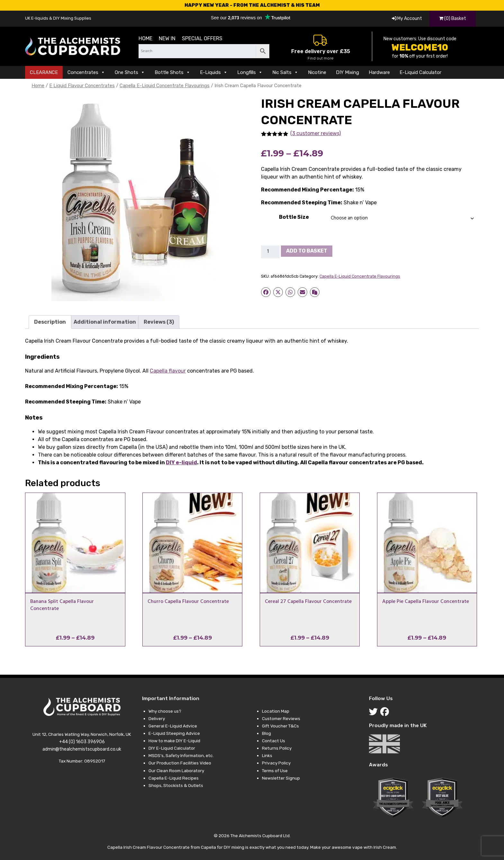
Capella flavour (168, 371)
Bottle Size (294, 217)
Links (267, 755)
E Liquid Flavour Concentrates (82, 86)
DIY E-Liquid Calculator (172, 748)
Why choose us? (165, 711)
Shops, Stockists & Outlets (176, 785)
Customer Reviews (281, 718)
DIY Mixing (347, 72)
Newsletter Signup (281, 778)
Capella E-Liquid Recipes (174, 778)
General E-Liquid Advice (173, 726)
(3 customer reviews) (315, 133)
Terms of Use (275, 771)
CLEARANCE (44, 72)
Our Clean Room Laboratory (176, 771)
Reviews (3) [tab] (159, 322)
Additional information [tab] (105, 322)
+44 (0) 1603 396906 (82, 742)
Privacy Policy (276, 763)
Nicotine (317, 72)
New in (167, 38)
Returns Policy (277, 748)
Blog (266, 733)
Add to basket (307, 251)
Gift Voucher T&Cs (280, 726)
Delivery (157, 718)
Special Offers (202, 38)
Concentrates (86, 72)
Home (145, 38)
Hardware (379, 72)
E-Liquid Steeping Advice (174, 733)
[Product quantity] (270, 252)
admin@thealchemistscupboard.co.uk (82, 749)
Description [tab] (50, 322)
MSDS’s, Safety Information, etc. (181, 755)
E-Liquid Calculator (420, 72)
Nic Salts (285, 72)
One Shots (130, 72)
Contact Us (274, 741)
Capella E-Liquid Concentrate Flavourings (165, 86)
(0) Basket (453, 18)
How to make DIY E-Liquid (174, 741)
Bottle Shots (172, 72)
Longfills (250, 72)
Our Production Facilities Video (180, 763)
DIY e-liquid (181, 462)
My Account (407, 18)
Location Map (276, 711)
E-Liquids (214, 72)
